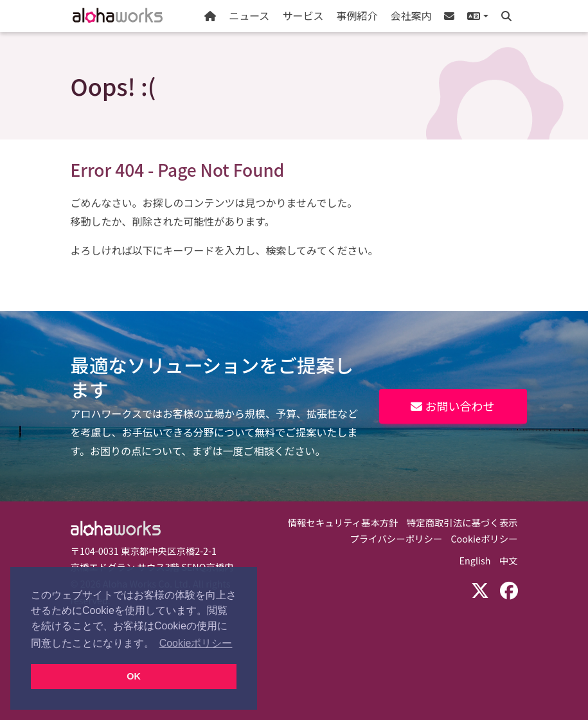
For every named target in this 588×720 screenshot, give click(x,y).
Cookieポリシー (484, 538)
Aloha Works (116, 528)
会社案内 (411, 15)
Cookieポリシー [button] (196, 643)
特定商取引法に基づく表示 (462, 522)
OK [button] (134, 676)
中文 (509, 560)
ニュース (249, 15)
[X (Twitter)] (480, 589)
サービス (303, 15)
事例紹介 (357, 15)
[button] (477, 16)
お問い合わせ (452, 406)
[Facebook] (509, 589)
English (475, 560)
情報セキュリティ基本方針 (343, 522)
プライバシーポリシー (396, 538)
